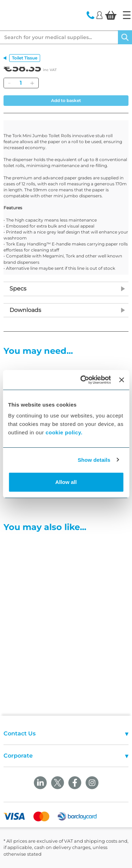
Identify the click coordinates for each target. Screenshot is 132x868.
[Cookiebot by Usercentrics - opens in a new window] (83, 380)
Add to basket (66, 100)
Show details (94, 460)
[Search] (125, 37)
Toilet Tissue (25, 58)
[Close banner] (121, 380)
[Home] (127, 15)
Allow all (66, 482)
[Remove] (9, 83)
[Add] (32, 83)
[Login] (99, 15)
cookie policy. (64, 432)
